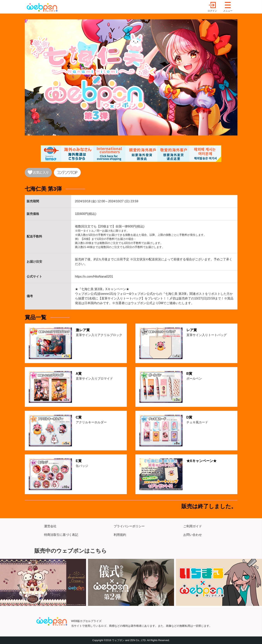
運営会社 (50, 526)
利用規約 (120, 535)
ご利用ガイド (193, 526)
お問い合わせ (193, 535)
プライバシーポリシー (129, 526)
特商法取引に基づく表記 (61, 535)
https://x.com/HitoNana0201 (94, 277)
